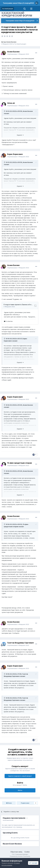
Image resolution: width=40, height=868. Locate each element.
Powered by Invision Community (20, 856)
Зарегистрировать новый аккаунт (20, 776)
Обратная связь (16, 852)
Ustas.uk (11, 103)
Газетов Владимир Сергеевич (21, 643)
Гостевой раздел (20, 44)
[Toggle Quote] (5, 111)
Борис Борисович (15, 154)
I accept (33, 863)
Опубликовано (18, 54)
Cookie (27, 852)
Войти (20, 790)
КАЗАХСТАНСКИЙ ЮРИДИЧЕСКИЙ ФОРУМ (17, 14)
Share (9, 803)
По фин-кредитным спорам (20, 463)
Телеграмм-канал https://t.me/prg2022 (18, 3)
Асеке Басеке (11, 42)
